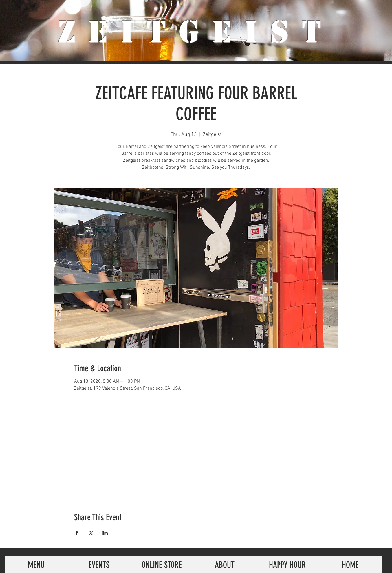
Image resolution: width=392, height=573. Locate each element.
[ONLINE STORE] (162, 565)
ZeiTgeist (196, 32)
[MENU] (36, 565)
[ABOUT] (225, 565)
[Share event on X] (91, 533)
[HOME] (350, 565)
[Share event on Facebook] (77, 533)
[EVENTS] (99, 565)
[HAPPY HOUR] (287, 565)
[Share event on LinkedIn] (105, 533)
